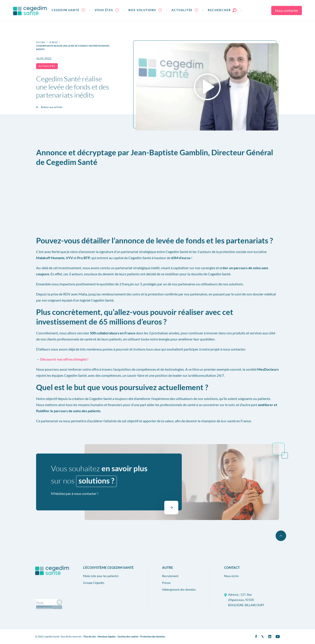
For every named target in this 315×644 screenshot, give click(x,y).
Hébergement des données (179, 590)
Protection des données (153, 636)
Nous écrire (231, 576)
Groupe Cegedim (94, 583)
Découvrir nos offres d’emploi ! (64, 359)
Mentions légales (107, 636)
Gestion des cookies (128, 636)
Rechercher (222, 10)
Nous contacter (287, 10)
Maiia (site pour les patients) (101, 576)
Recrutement (170, 576)
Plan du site (90, 636)
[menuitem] (68, 10)
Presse (166, 583)
